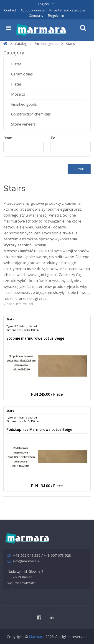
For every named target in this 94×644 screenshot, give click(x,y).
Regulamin (56, 15)
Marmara (37, 637)
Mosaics (18, 94)
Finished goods (46, 43)
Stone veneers (23, 124)
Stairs (70, 43)
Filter (79, 169)
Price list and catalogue (67, 10)
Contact (10, 10)
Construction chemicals (31, 114)
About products (33, 10)
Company (36, 15)
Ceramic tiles (22, 74)
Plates (16, 64)
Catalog (21, 43)
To (53, 138)
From (8, 138)
